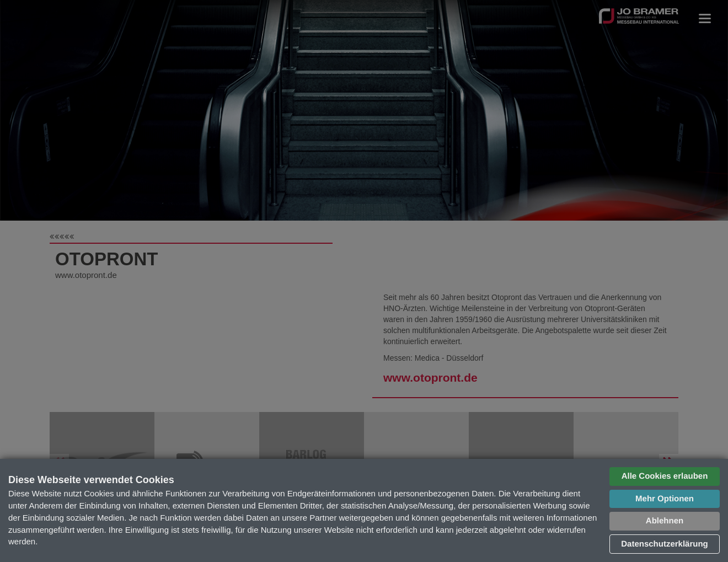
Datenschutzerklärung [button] (665, 544)
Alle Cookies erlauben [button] (665, 476)
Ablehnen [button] (665, 521)
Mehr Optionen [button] (665, 499)
